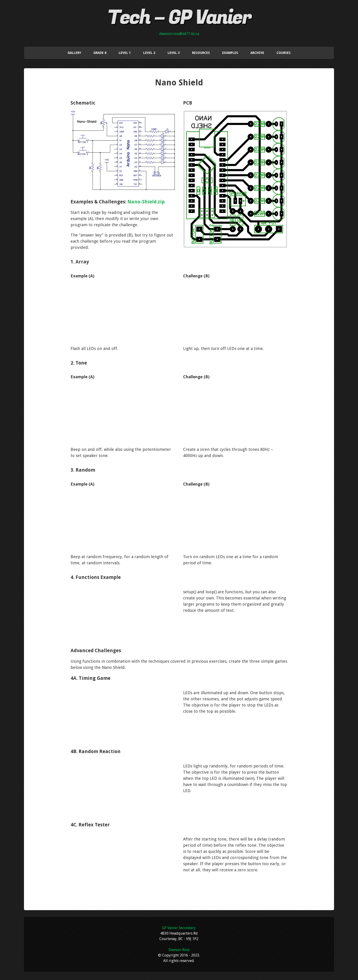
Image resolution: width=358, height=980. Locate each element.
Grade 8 (100, 52)
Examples (230, 52)
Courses (284, 52)
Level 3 (174, 52)
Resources (201, 52)
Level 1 (125, 52)
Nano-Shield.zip (146, 201)
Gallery (74, 52)
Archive (257, 52)
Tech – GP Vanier (179, 18)
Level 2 (149, 52)
